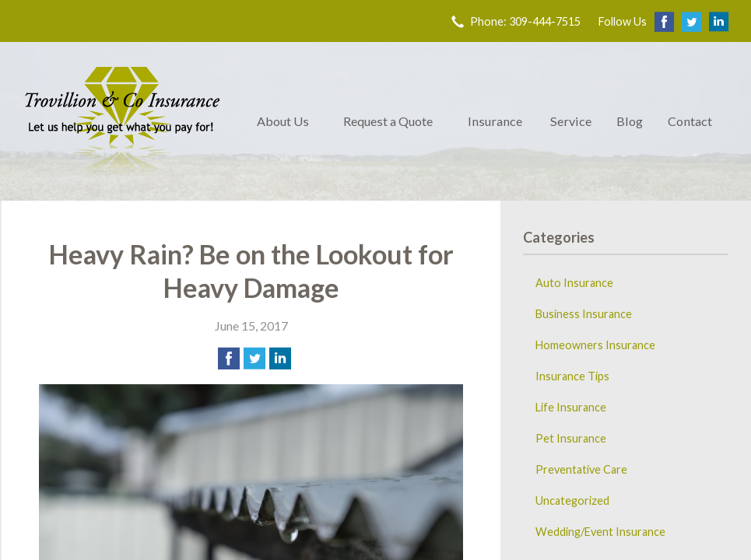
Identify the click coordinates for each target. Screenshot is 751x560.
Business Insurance (584, 314)
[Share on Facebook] (229, 359)
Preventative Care (581, 469)
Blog (630, 121)
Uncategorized (572, 500)
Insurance (495, 121)
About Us (283, 121)
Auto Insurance (574, 283)
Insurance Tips (572, 376)
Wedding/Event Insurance (600, 532)
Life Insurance (571, 407)
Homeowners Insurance (595, 345)
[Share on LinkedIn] (280, 359)
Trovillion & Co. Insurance (122, 121)
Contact (690, 121)
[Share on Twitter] (254, 359)
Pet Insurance (571, 438)
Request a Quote (388, 121)
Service (571, 121)
